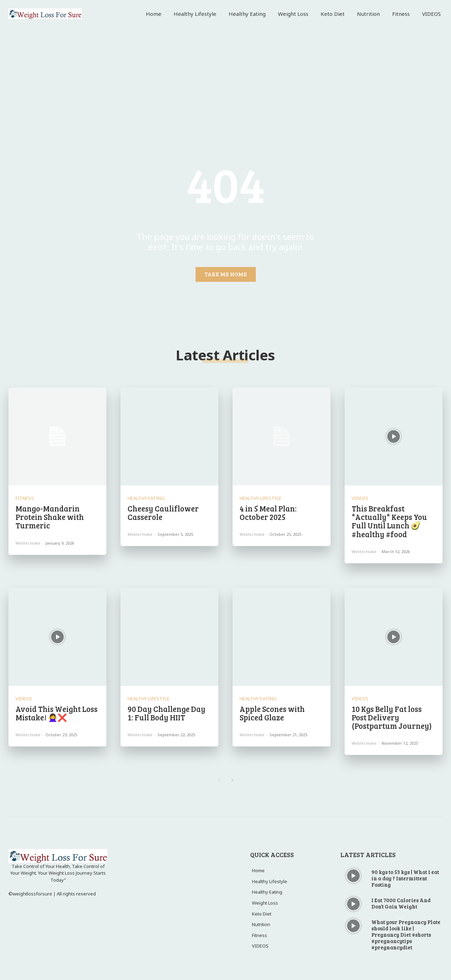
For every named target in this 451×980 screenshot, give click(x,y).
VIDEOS (360, 498)
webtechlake (28, 543)
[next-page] (232, 781)
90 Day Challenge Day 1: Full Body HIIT (166, 713)
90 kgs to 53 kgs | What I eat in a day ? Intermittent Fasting (405, 878)
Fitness (25, 498)
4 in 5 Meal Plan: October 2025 (268, 513)
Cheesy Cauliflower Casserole (163, 513)
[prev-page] (219, 781)
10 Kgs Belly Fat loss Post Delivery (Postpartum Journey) (392, 717)
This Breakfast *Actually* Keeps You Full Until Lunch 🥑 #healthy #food (389, 521)
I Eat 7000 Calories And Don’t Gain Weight (401, 903)
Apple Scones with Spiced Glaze (272, 713)
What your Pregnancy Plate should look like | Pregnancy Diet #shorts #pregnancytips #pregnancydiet (406, 935)
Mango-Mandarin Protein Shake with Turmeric (50, 517)
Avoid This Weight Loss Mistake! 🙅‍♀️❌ (57, 713)
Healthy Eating (146, 498)
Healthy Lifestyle (261, 498)
